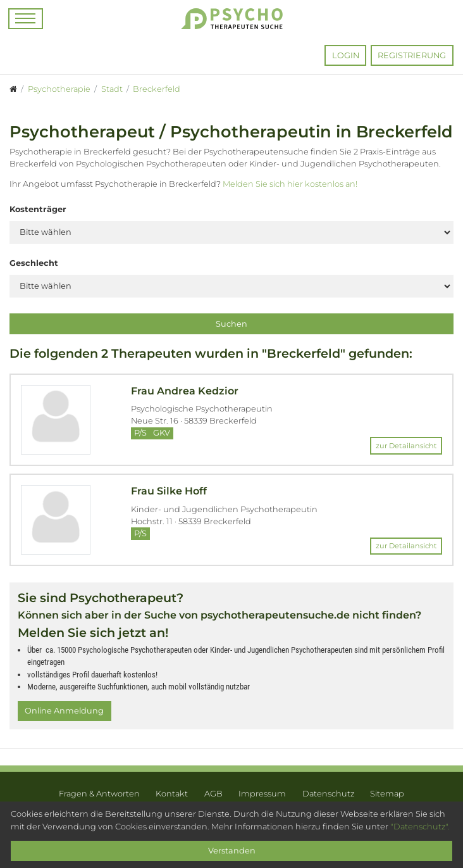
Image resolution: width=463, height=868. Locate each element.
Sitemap (387, 794)
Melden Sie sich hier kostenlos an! (290, 184)
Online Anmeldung (64, 711)
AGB (213, 794)
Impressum (262, 794)
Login (346, 55)
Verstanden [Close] (232, 851)
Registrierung (412, 55)
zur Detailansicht (406, 446)
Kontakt (172, 794)
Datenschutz (328, 794)
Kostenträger (38, 209)
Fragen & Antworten (99, 794)
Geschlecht (34, 263)
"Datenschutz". (420, 827)
